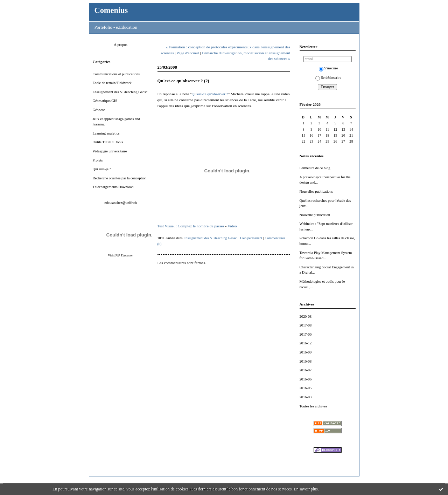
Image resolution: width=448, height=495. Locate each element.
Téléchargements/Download (113, 187)
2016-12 (306, 343)
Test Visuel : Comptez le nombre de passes (191, 226)
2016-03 (306, 397)
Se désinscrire (328, 78)
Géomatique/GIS (105, 101)
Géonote (99, 110)
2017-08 (306, 325)
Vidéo (232, 226)
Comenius (111, 10)
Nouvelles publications (316, 191)
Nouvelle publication (315, 215)
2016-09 (306, 352)
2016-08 (306, 361)
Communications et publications (116, 74)
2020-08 (306, 317)
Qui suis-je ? (102, 169)
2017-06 (306, 334)
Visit (120, 255)
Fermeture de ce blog (315, 168)
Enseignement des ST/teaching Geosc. (121, 92)
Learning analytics (106, 133)
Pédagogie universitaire (110, 151)
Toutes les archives (313, 406)
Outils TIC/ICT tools (108, 142)
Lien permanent (251, 238)
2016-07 (306, 370)
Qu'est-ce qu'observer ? (210, 94)
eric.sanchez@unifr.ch (121, 203)
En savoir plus (306, 489)
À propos (120, 45)
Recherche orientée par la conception (120, 178)
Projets (98, 160)
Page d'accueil (188, 53)
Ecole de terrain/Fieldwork (112, 83)
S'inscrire (328, 68)
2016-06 (306, 379)
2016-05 (306, 388)
